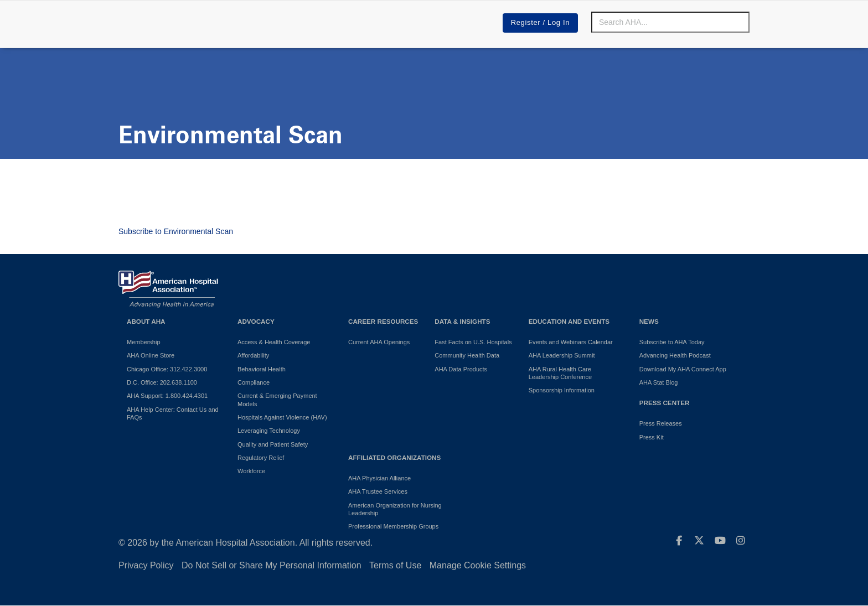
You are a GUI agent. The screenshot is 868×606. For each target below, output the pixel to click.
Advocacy (256, 321)
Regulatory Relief (261, 458)
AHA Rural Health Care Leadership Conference (560, 373)
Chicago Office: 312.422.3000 (167, 369)
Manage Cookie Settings (478, 565)
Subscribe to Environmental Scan (176, 231)
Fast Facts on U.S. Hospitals (473, 342)
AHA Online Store (151, 355)
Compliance (254, 382)
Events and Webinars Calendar (571, 342)
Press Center (665, 403)
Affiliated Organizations (394, 457)
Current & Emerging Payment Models (277, 400)
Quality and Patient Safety (273, 444)
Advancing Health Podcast (675, 355)
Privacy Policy (146, 565)
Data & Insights (462, 321)
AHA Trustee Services (378, 491)
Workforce (251, 471)
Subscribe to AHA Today (672, 342)
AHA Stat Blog (659, 382)
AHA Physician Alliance (379, 478)
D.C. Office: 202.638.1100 (162, 382)
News (649, 321)
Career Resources (383, 321)
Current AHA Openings (379, 342)
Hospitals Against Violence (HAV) (282, 417)
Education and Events (569, 321)
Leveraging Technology (269, 431)
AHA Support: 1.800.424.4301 (167, 396)
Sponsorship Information (562, 390)
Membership (144, 342)
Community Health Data (467, 355)
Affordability (253, 355)
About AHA (146, 321)
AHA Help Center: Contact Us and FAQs (173, 413)
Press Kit (652, 437)
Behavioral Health (262, 369)
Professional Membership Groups (393, 526)
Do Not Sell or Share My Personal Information (272, 565)
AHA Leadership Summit (562, 355)
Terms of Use (395, 565)
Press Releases (661, 423)
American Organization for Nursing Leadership (395, 509)
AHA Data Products (461, 369)
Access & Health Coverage (274, 342)
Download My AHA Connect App (683, 369)
